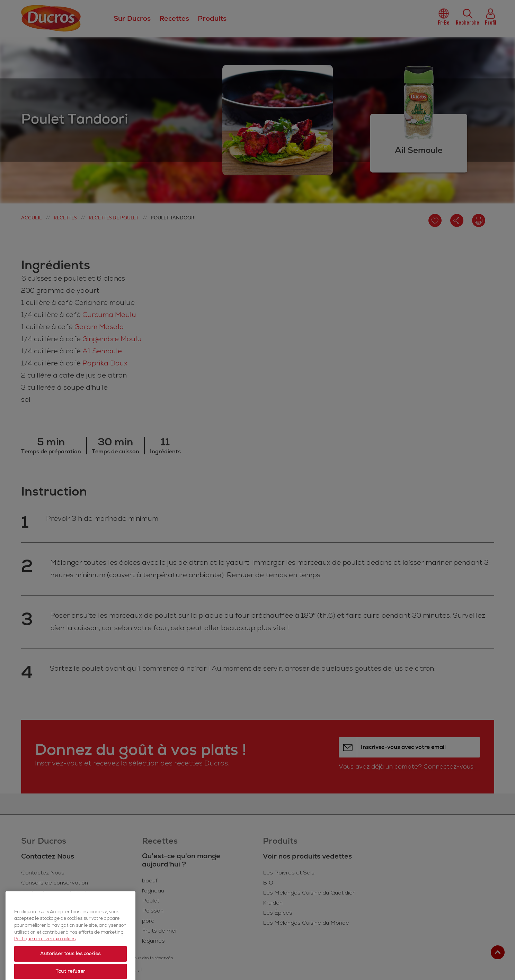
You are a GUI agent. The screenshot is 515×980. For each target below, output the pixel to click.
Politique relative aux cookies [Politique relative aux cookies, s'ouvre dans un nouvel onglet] (45, 967)
